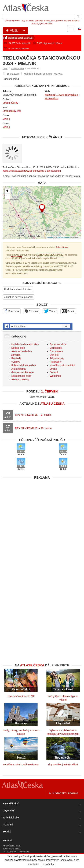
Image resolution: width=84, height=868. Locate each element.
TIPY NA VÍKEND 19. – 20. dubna (33, 428)
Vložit (17, 31)
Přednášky (56, 362)
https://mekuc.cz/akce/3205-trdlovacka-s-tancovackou (32, 171)
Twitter (50, 311)
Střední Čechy (10, 103)
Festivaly (16, 358)
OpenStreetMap (63, 237)
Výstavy (16, 362)
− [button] (7, 196)
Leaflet (50, 237)
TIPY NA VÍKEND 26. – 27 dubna (33, 415)
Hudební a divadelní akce (18, 289)
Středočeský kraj (12, 111)
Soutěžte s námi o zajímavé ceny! (21, 764)
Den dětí (55, 355)
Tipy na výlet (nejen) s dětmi (63, 764)
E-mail (68, 311)
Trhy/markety (57, 358)
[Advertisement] (42, 523)
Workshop (55, 376)
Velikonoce (56, 348)
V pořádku (48, 864)
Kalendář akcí (17, 68)
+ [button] (7, 191)
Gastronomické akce (23, 372)
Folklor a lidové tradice (24, 365)
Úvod (5, 68)
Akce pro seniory (20, 379)
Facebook (12, 311)
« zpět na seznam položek (18, 297)
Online (53, 369)
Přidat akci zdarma (63, 793)
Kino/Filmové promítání (63, 365)
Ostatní (54, 372)
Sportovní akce (58, 344)
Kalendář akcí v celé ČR (21, 696)
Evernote (32, 311)
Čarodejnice (56, 351)
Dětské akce (18, 348)
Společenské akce (21, 376)
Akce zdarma (19, 369)
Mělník (6, 119)
